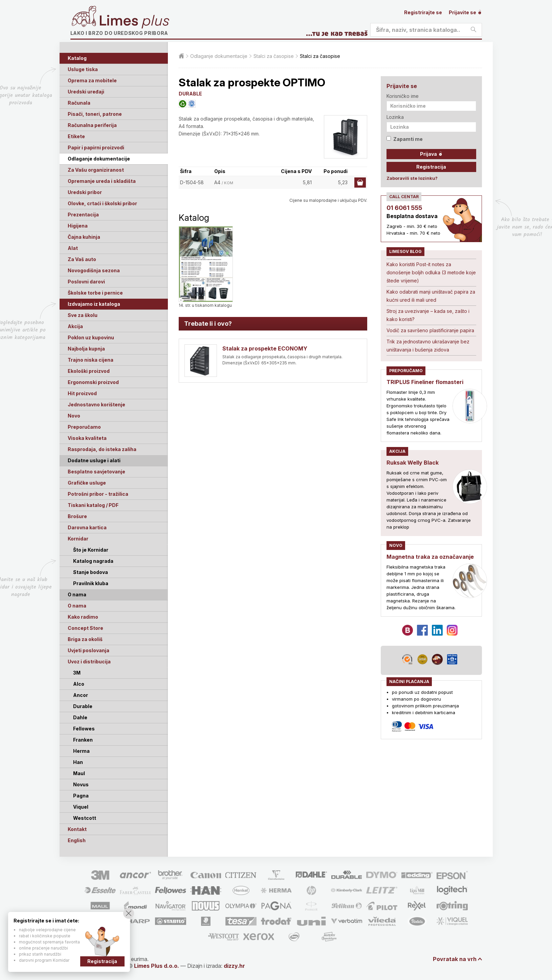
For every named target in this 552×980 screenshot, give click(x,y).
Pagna (81, 796)
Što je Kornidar (91, 550)
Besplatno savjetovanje (96, 472)
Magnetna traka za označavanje (430, 557)
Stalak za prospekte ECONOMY (265, 348)
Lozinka (395, 117)
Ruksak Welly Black (413, 463)
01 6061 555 (404, 208)
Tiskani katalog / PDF (93, 505)
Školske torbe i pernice (95, 293)
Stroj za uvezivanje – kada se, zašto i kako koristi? (428, 315)
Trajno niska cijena (91, 360)
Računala (79, 103)
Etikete (76, 136)
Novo (74, 416)
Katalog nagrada (93, 561)
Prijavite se (465, 12)
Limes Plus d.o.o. (157, 966)
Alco (79, 684)
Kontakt (77, 829)
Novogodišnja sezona (94, 270)
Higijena (78, 226)
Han (78, 762)
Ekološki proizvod (89, 371)
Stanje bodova (91, 572)
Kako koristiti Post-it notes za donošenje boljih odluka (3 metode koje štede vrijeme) (431, 272)
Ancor (81, 695)
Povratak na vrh (455, 959)
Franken (83, 740)
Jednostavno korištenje (96, 404)
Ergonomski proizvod (93, 382)
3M (77, 673)
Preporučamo (84, 427)
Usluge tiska (83, 69)
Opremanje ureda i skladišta (102, 181)
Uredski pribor (85, 192)
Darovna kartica (87, 527)
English (77, 840)
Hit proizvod (82, 393)
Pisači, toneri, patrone (95, 114)
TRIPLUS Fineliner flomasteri (425, 382)
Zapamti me (405, 139)
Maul (79, 773)
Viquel (81, 807)
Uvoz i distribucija (89, 662)
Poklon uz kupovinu (91, 337)
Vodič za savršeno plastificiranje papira (430, 330)
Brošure (77, 516)
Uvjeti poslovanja (89, 650)
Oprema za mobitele (92, 80)
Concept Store (85, 628)
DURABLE (190, 94)
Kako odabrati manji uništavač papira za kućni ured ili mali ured (431, 296)
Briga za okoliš (85, 639)
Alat (73, 248)
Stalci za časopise (274, 56)
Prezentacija (83, 215)
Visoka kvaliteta (87, 438)
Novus (81, 784)
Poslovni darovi (86, 282)
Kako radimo (83, 617)
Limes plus (134, 22)
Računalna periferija (92, 125)
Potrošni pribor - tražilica (98, 494)
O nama (77, 606)
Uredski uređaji (86, 92)
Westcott (85, 818)
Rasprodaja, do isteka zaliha (102, 449)
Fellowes (84, 729)
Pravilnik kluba (91, 583)
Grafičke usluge (87, 483)
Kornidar (78, 539)
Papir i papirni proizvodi (96, 147)
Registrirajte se (423, 12)
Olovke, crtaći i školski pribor (102, 203)
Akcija (75, 326)
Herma (81, 751)
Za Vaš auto (82, 259)
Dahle (80, 717)
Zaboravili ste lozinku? (412, 178)
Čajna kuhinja (84, 237)
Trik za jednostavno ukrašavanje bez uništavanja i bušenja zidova (428, 346)
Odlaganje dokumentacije (99, 159)
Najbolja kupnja (86, 349)
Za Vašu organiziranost (96, 170)
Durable (83, 706)
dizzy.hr (234, 966)
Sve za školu (83, 315)
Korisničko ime (403, 96)
